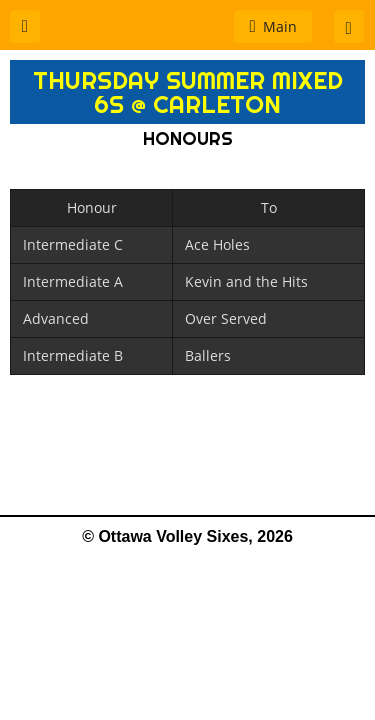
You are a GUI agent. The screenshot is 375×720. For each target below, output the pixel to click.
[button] (25, 26)
